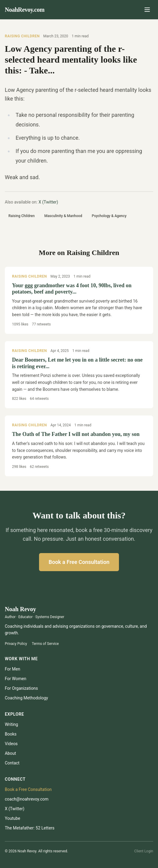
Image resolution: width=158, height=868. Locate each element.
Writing (11, 724)
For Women (15, 679)
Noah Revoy (20, 609)
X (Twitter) (48, 202)
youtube (12, 818)
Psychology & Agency (109, 216)
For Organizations (21, 688)
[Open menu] (147, 10)
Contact (12, 763)
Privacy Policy (16, 644)
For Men (12, 669)
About (10, 753)
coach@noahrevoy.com (27, 799)
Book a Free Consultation (79, 562)
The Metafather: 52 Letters (30, 828)
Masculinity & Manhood (63, 216)
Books (11, 734)
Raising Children (22, 36)
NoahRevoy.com (25, 10)
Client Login (144, 851)
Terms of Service (45, 644)
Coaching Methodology (26, 698)
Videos (11, 744)
